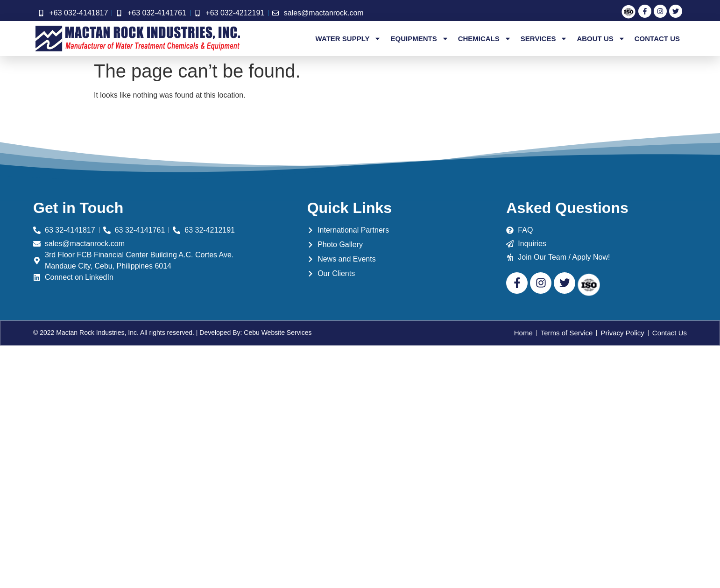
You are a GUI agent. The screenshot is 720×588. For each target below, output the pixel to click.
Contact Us (657, 39)
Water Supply (349, 39)
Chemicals (485, 39)
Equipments (419, 39)
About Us (601, 39)
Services (544, 39)
